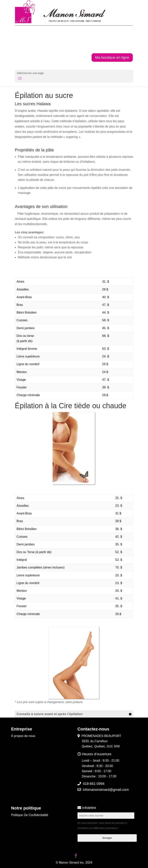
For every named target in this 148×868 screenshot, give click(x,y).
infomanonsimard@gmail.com (106, 790)
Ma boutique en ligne (112, 57)
